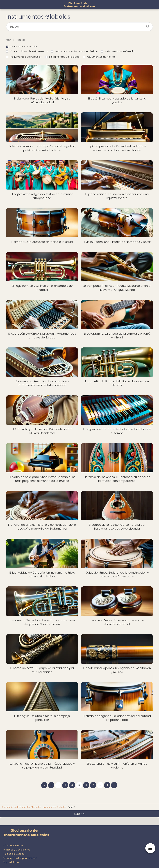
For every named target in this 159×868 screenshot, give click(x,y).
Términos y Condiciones (17, 850)
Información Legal (13, 846)
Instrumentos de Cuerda (118, 51)
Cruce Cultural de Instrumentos (27, 51)
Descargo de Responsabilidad (20, 858)
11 (107, 785)
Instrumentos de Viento (99, 57)
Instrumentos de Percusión (24, 57)
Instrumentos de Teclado (62, 57)
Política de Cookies (14, 854)
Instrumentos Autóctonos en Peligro (74, 51)
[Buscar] (147, 25)
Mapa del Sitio (11, 862)
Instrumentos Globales (22, 47)
